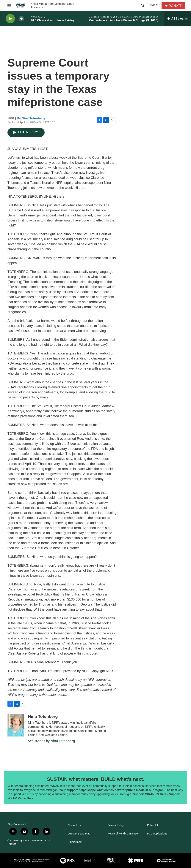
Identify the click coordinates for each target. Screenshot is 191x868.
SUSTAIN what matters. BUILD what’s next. (96, 779)
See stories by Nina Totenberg (51, 741)
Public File (153, 825)
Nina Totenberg (33, 118)
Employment (75, 842)
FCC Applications (157, 834)
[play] (10, 19)
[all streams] (177, 19)
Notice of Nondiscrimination (123, 834)
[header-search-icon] (143, 6)
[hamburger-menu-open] (9, 6)
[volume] (21, 19)
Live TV (154, 5)
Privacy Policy (116, 825)
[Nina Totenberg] (16, 725)
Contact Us (74, 825)
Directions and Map (79, 834)
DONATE (175, 6)
